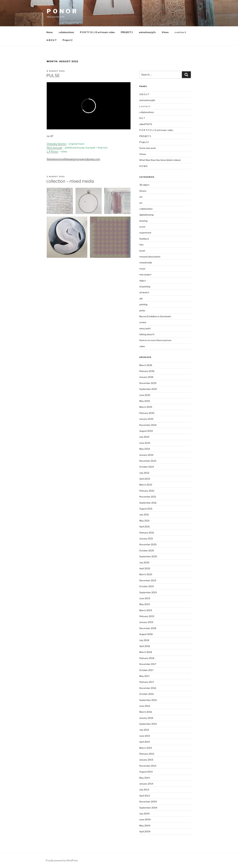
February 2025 (147, 413)
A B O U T (51, 40)
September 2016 (148, 700)
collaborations (66, 32)
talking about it (147, 334)
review (143, 322)
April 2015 (145, 742)
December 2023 (148, 461)
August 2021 (146, 509)
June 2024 (145, 443)
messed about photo (150, 257)
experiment (145, 233)
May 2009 (145, 826)
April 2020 (145, 568)
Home (50, 32)
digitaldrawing (146, 215)
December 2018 (148, 628)
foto (141, 245)
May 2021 (144, 521)
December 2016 (148, 688)
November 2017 (148, 664)
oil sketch (144, 292)
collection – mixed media (70, 181)
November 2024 (148, 425)
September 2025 (148, 389)
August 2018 (146, 634)
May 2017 (144, 676)
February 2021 (147, 533)
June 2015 (145, 736)
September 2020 (148, 556)
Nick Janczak (54, 148)
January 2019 (146, 622)
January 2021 (146, 539)
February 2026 (147, 371)
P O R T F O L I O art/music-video (97, 32)
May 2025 (145, 401)
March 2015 (146, 748)
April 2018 (145, 646)
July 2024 (144, 437)
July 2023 (144, 473)
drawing (143, 221)
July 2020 (144, 562)
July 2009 (144, 814)
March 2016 (146, 712)
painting (143, 304)
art (141, 203)
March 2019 (146, 610)
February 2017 (147, 682)
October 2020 (147, 550)
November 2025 (148, 383)
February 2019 (147, 616)
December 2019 (148, 580)
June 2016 (145, 706)
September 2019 (148, 592)
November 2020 (148, 544)
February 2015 (147, 754)
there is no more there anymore (155, 340)
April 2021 (145, 527)
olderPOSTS (146, 124)
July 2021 (144, 515)
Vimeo (165, 32)
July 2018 (144, 640)
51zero (143, 191)
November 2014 (148, 766)
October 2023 (147, 467)
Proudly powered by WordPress (62, 860)
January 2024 (146, 455)
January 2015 (146, 760)
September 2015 (148, 724)
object (143, 281)
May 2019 (145, 604)
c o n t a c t (180, 32)
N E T (142, 118)
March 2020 (146, 574)
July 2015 (144, 730)
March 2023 (146, 485)
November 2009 (148, 802)
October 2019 (147, 586)
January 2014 (146, 784)
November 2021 (148, 497)
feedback (144, 239)
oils (141, 298)
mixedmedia (146, 262)
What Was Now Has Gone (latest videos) (160, 160)
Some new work (148, 148)
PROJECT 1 (127, 32)
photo (142, 310)
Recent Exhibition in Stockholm (155, 316)
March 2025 (146, 407)
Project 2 (67, 40)
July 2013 (144, 790)
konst (142, 251)
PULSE (53, 76)
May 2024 (145, 449)
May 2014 (145, 778)
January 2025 (146, 419)
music (142, 269)
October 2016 (147, 694)
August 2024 (146, 431)
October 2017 (146, 670)
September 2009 (148, 808)
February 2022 (147, 491)
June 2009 (145, 819)
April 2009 (145, 831)
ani (141, 197)
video (142, 346)
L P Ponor (52, 152)
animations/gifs (147, 32)
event (142, 227)
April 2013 (145, 796)
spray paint (145, 328)
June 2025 (145, 395)
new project (145, 274)
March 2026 (146, 365)
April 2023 (145, 479)
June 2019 (145, 598)
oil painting (145, 286)
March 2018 (146, 652)
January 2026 (146, 377)
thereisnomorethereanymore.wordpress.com (73, 159)
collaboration (146, 209)
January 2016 (146, 718)
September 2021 (148, 503)
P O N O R (62, 11)
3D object (144, 185)
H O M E (143, 166)
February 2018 (147, 658)
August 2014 (146, 772)
